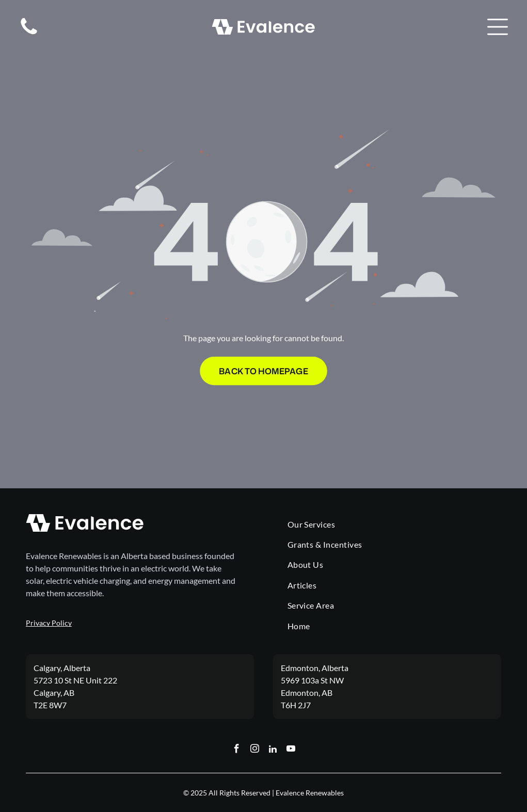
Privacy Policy (49, 623)
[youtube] (291, 750)
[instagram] (255, 750)
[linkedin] (273, 750)
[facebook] (237, 750)
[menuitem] (394, 524)
